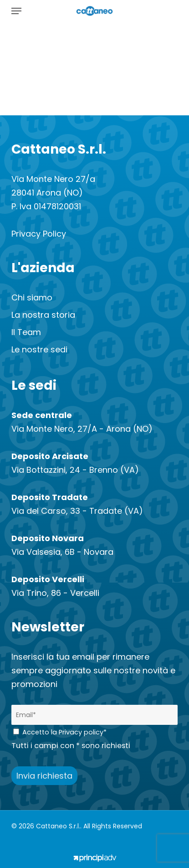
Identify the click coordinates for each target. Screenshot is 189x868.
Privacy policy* (83, 732)
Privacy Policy (39, 234)
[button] (16, 11)
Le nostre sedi (39, 349)
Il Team (26, 332)
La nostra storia (43, 315)
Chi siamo (32, 297)
